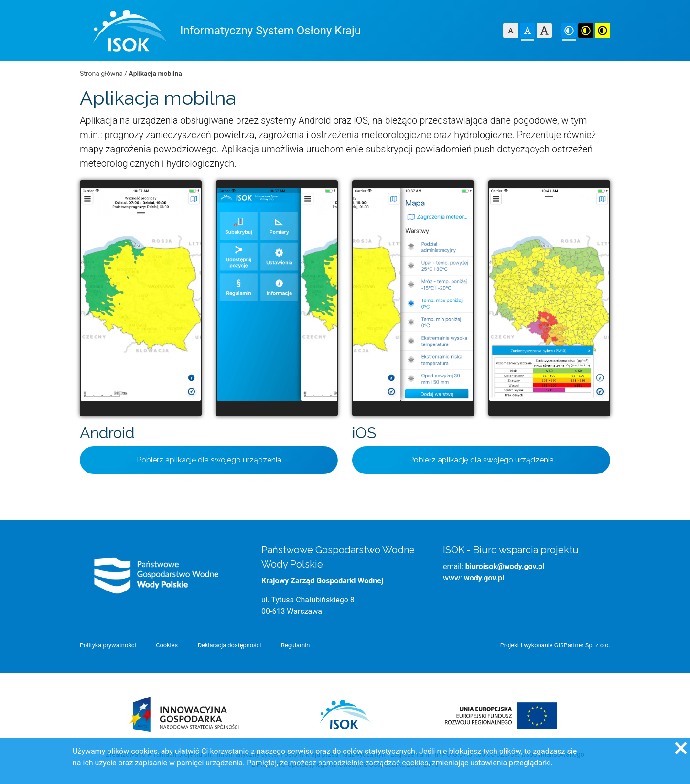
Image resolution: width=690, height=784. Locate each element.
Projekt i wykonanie (555, 645)
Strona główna (101, 74)
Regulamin (295, 645)
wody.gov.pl (484, 578)
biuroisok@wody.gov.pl (505, 566)
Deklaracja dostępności (230, 645)
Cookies (167, 645)
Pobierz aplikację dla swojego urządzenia (209, 460)
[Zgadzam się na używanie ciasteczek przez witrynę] (680, 748)
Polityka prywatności (108, 645)
